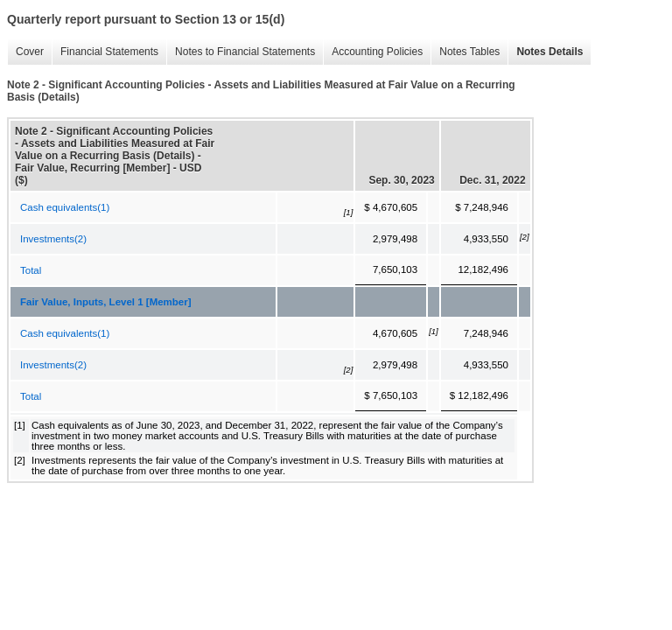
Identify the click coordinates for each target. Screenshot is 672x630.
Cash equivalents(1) (65, 207)
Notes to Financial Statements (241, 52)
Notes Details (545, 52)
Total (31, 270)
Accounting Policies (373, 52)
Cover (25, 52)
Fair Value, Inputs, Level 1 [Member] (106, 302)
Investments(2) (53, 239)
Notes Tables (465, 52)
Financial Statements (105, 52)
